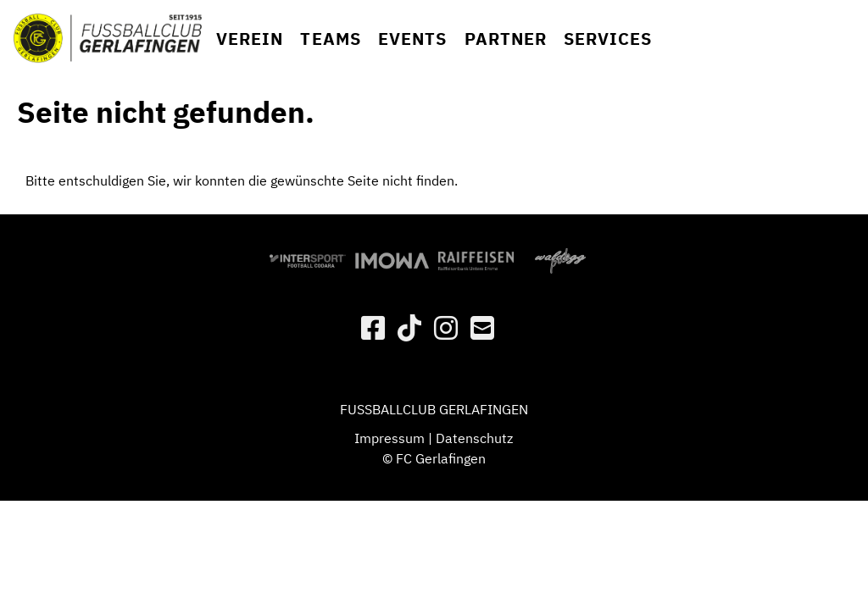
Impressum (389, 438)
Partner (506, 39)
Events (413, 39)
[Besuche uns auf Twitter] (409, 328)
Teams (331, 39)
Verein (250, 39)
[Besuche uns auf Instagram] (446, 328)
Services (608, 39)
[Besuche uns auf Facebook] (373, 328)
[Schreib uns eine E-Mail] (482, 328)
